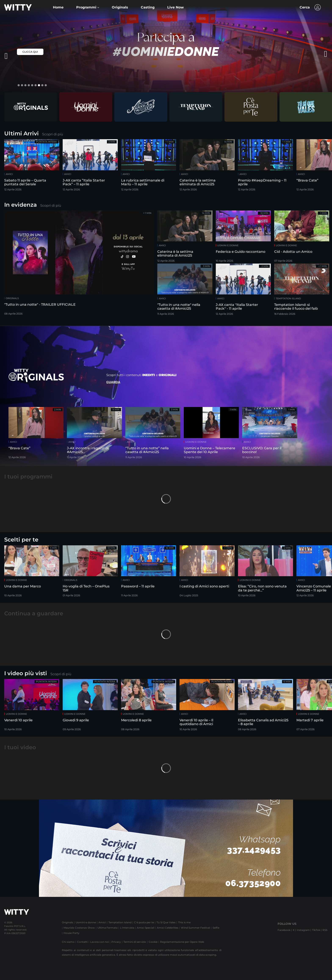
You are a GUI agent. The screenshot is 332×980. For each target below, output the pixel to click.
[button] (88, 7)
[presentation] (316, 54)
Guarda (113, 382)
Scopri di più (53, 134)
